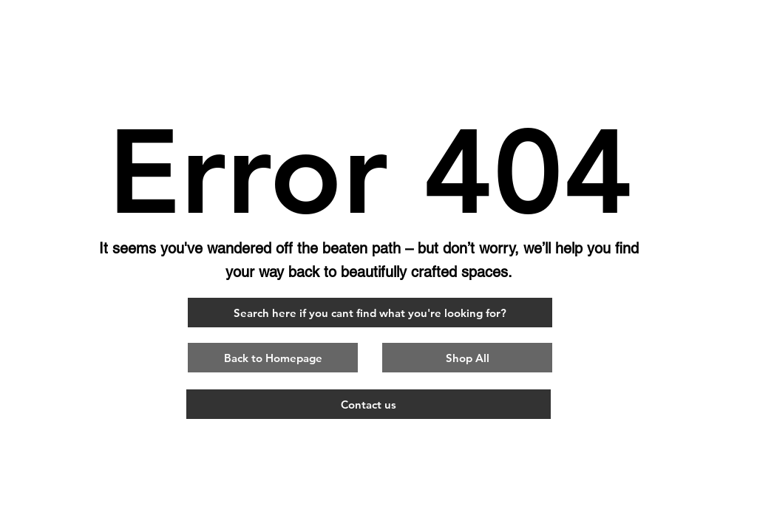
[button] (273, 358)
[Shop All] (467, 358)
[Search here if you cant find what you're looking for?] (370, 313)
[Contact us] (369, 404)
